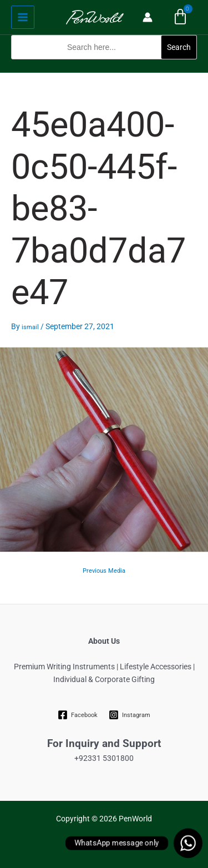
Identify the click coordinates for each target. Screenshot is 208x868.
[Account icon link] (148, 17)
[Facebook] (77, 715)
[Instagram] (130, 715)
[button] (104, 66)
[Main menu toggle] (23, 17)
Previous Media (104, 571)
